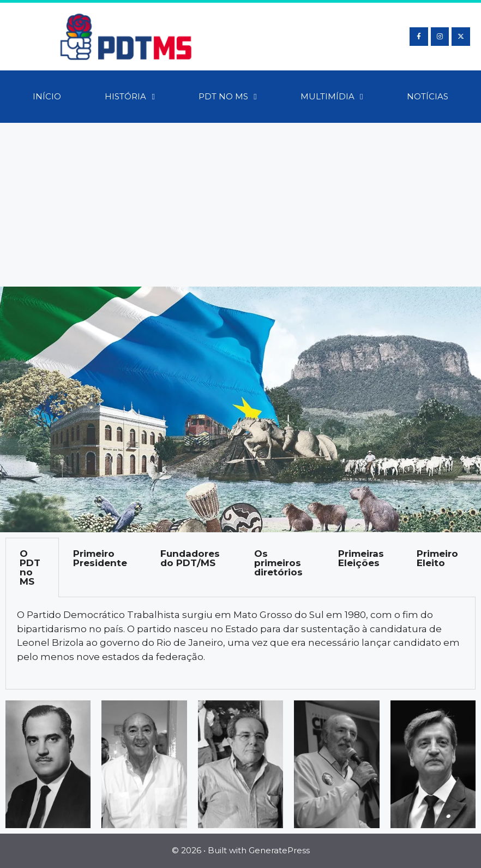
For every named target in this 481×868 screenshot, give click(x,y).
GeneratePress (279, 850)
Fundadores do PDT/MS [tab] (190, 558)
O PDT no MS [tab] (30, 567)
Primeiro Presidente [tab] (100, 558)
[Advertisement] (240, 205)
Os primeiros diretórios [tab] (278, 563)
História (130, 97)
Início (47, 96)
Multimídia (332, 97)
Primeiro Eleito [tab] (437, 558)
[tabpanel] (240, 643)
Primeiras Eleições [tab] (361, 558)
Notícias (428, 96)
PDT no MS (227, 97)
